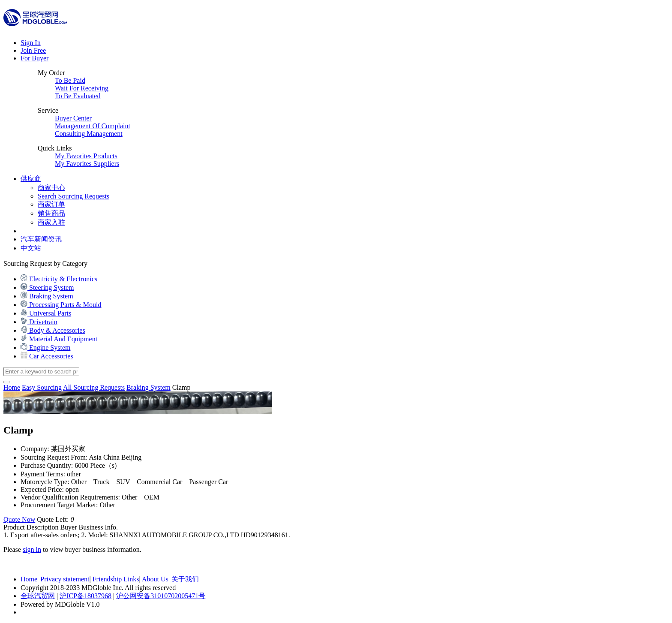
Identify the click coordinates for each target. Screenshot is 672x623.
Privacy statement (65, 579)
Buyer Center (73, 118)
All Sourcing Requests (94, 387)
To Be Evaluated (78, 96)
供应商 (31, 179)
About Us (155, 579)
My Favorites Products (86, 156)
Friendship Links (116, 579)
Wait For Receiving (82, 88)
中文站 (31, 248)
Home (29, 579)
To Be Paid (70, 80)
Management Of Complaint (93, 126)
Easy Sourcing (42, 387)
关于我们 (185, 579)
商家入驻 (51, 222)
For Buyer (34, 58)
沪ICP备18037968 (85, 596)
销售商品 (51, 213)
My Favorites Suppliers (87, 164)
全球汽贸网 (38, 596)
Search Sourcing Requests (73, 196)
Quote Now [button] (19, 519)
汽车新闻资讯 (41, 239)
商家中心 (51, 188)
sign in (32, 549)
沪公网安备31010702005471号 (161, 596)
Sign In (31, 43)
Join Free (33, 50)
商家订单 (51, 204)
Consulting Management (89, 134)
